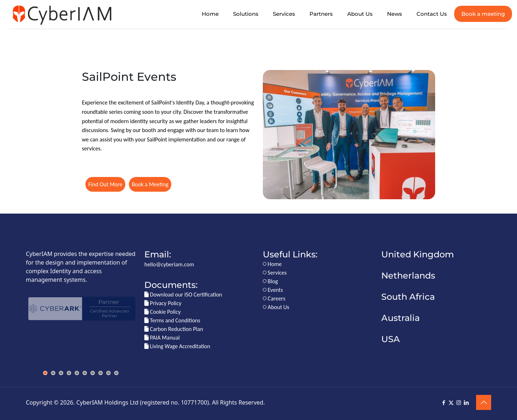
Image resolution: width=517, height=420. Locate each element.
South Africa (408, 297)
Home (272, 264)
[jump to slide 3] (61, 373)
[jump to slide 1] (45, 373)
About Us (276, 307)
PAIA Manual (162, 338)
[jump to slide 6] (85, 373)
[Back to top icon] (484, 402)
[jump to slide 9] (108, 373)
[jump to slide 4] (69, 373)
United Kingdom (418, 254)
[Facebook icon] (444, 403)
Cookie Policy (162, 312)
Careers (274, 298)
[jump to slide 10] (116, 373)
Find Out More (105, 184)
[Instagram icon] (459, 403)
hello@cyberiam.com (169, 264)
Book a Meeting (150, 184)
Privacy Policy (163, 303)
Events (273, 290)
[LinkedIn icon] (466, 403)
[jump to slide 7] (93, 373)
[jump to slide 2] (53, 373)
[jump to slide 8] (101, 373)
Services (275, 273)
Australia (400, 318)
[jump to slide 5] (77, 373)
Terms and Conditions (172, 320)
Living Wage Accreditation (177, 346)
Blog (270, 281)
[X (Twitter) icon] (451, 403)
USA (391, 339)
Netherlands (408, 276)
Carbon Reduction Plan (174, 329)
